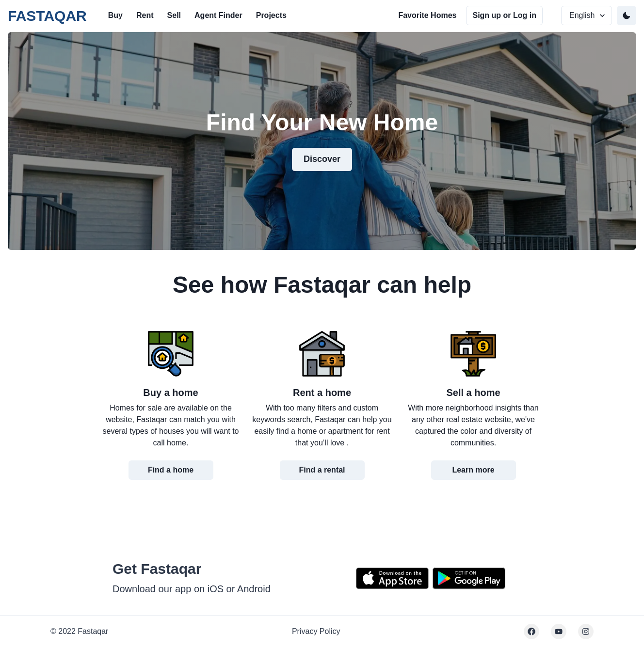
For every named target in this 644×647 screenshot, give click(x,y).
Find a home (171, 470)
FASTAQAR (47, 16)
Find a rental (322, 470)
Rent (145, 15)
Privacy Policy (316, 631)
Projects (271, 15)
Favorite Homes (427, 15)
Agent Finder (218, 15)
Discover (322, 159)
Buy (115, 15)
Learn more (473, 470)
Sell (174, 15)
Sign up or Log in (504, 15)
